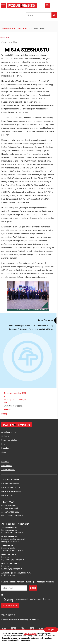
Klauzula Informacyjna (11, 487)
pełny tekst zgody (10, 606)
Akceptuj (51, 630)
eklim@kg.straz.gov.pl (10, 542)
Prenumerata (7, 466)
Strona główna (8, 28)
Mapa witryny (7, 495)
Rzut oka (28, 28)
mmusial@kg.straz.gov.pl (12, 569)
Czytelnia (19, 28)
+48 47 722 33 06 (12, 512)
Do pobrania (6, 448)
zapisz (33, 588)
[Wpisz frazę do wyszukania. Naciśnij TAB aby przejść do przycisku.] (41, 15)
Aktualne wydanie (9, 432)
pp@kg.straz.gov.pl (15, 515)
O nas (4, 452)
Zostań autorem (8, 470)
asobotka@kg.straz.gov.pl (12, 550)
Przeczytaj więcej (31, 634)
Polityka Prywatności (10, 483)
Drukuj (4, 414)
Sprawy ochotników (9, 440)
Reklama (5, 462)
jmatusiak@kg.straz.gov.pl (12, 532)
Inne (3, 444)
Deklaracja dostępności (11, 491)
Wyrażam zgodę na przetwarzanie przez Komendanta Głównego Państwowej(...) (27, 600)
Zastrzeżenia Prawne (10, 479)
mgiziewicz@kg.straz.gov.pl (13, 559)
